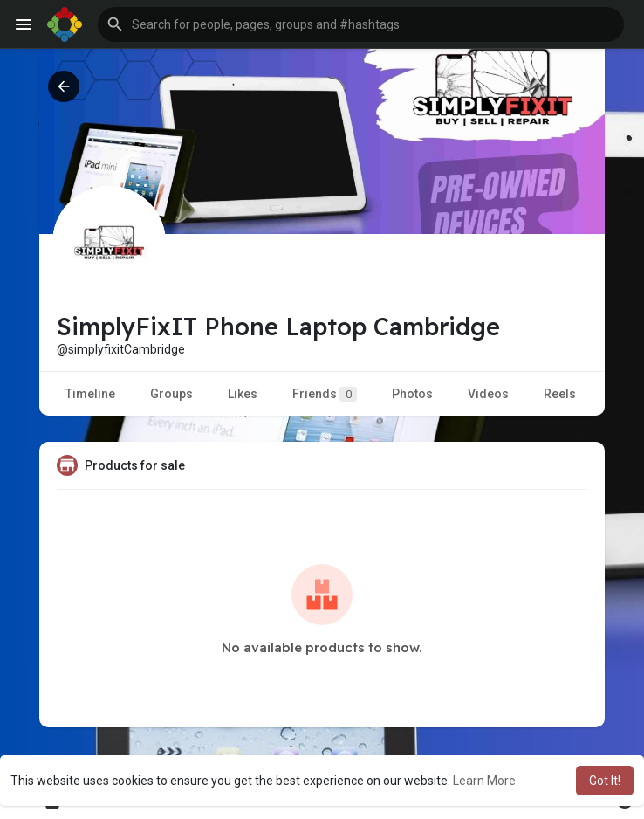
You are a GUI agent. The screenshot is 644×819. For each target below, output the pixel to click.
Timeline (90, 394)
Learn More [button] (484, 781)
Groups (171, 394)
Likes (243, 394)
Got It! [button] (605, 781)
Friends (325, 394)
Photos (412, 394)
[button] (361, 24)
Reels (560, 394)
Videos (488, 394)
